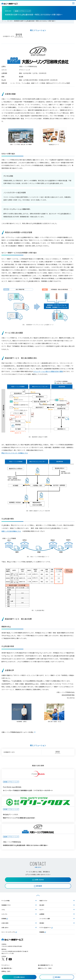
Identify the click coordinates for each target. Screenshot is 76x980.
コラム (3, 910)
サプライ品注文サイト (46, 927)
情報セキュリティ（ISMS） (45, 968)
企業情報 (42, 914)
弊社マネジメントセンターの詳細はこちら (15, 453)
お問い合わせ (38, 880)
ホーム (4, 21)
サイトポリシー (6, 965)
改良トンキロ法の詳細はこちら (11, 531)
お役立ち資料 (5, 923)
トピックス (4, 914)
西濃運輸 (43, 932)
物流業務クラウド (6, 905)
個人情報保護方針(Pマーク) (45, 965)
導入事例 (10, 21)
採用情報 (5, 919)
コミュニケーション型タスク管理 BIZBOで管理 (48, 371)
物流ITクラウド (43, 901)
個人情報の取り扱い (7, 968)
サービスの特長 (5, 901)
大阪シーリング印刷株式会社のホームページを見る (17, 732)
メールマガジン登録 (45, 919)
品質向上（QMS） (6, 971)
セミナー (42, 910)
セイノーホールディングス (9, 932)
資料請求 (42, 923)
